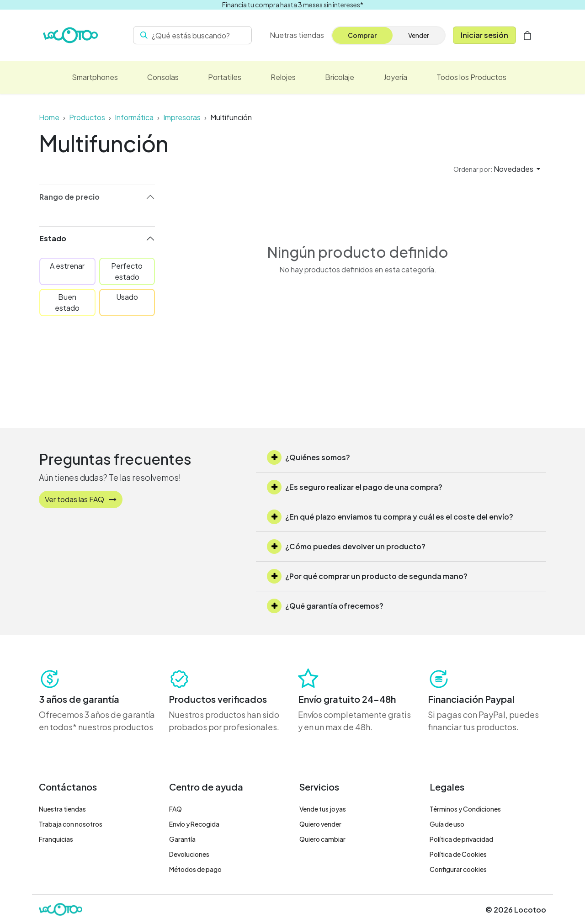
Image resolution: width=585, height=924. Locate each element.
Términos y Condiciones (465, 809)
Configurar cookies (458, 869)
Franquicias (56, 839)
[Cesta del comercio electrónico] (527, 35)
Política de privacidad (461, 839)
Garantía (182, 839)
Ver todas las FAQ (81, 499)
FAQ (175, 809)
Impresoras (182, 117)
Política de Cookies (458, 854)
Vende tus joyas (323, 809)
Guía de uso (447, 824)
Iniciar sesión (484, 35)
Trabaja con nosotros (71, 824)
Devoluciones (189, 854)
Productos (87, 117)
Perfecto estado (127, 271)
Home (49, 117)
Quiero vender (320, 824)
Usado (127, 297)
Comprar (362, 35)
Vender (419, 35)
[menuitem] (297, 35)
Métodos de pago (195, 869)
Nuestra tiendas (62, 809)
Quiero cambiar (322, 839)
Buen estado (67, 302)
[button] (497, 169)
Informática (134, 117)
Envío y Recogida (194, 824)
